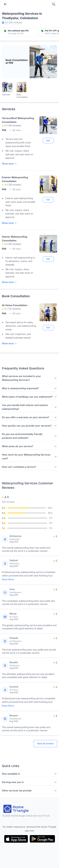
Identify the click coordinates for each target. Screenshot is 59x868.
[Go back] (5, 4)
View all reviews (45, 744)
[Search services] (54, 4)
